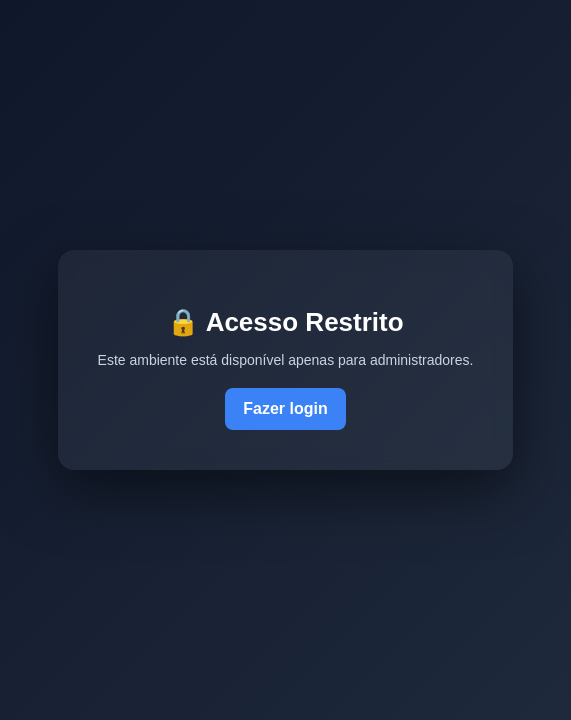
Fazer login (285, 408)
